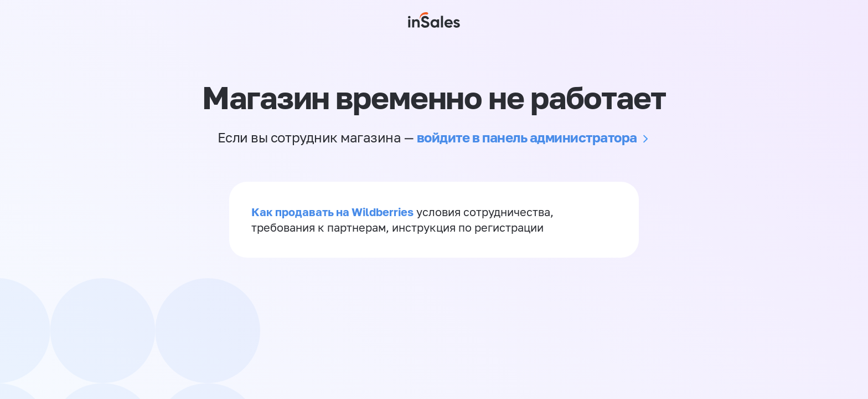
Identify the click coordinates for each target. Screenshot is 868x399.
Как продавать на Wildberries (332, 212)
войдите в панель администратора (527, 137)
